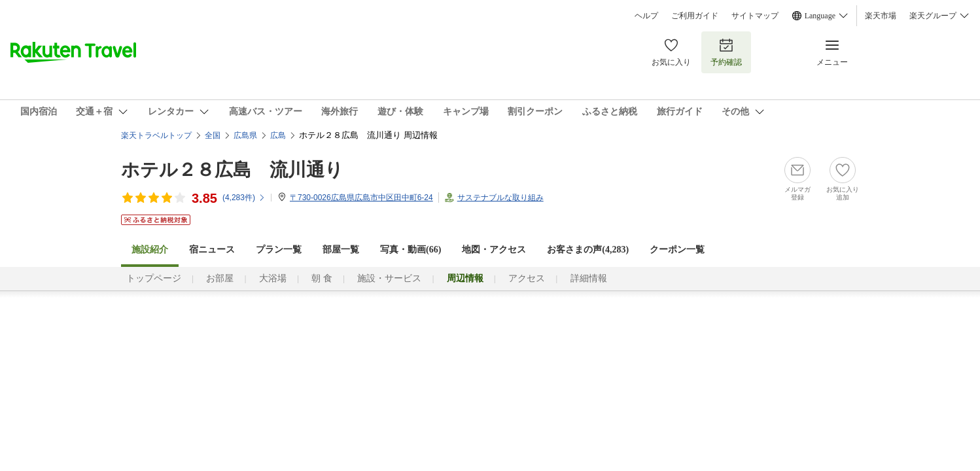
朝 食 (322, 278)
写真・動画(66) (411, 250)
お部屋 (220, 278)
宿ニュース (212, 250)
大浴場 (273, 278)
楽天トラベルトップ (156, 135)
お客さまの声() (588, 250)
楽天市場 (881, 16)
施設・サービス (389, 278)
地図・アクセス (494, 250)
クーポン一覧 (677, 250)
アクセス (527, 278)
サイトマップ (755, 16)
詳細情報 (589, 278)
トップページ (154, 278)
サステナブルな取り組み (500, 198)
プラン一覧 (279, 250)
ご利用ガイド (695, 16)
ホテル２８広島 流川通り (232, 170)
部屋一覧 (341, 250)
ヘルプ (646, 16)
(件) (244, 198)
